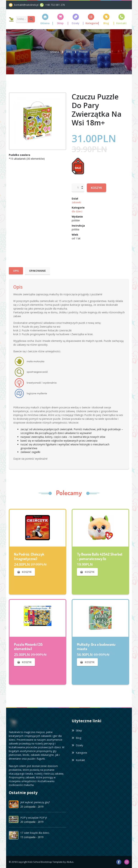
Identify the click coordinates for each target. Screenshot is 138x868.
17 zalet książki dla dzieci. (35, 833)
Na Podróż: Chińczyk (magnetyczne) (29, 556)
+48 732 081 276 (55, 5)
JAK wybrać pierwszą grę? (35, 802)
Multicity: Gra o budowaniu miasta (96, 647)
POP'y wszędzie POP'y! (34, 817)
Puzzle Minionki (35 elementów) (28, 647)
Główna (55, 52)
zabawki (76, 202)
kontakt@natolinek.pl (27, 5)
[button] (45, 19)
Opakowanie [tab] (37, 271)
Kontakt (78, 760)
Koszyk (96, 188)
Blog (76, 738)
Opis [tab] (16, 271)
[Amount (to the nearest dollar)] (22, 19)
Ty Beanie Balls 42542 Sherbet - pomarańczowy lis (100, 556)
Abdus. (70, 862)
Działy (77, 745)
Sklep (69, 52)
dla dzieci (77, 211)
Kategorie (79, 753)
